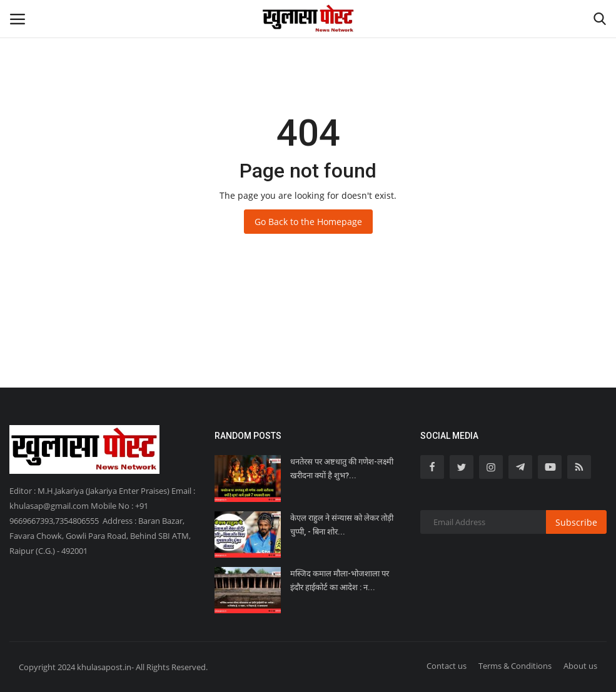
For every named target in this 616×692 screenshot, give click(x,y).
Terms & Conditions (515, 666)
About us (580, 666)
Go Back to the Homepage (308, 222)
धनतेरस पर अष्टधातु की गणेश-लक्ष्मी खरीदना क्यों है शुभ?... (342, 469)
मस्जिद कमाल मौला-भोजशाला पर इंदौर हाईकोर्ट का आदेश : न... (340, 580)
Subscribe (576, 522)
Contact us (447, 666)
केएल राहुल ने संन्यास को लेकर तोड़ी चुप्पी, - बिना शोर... (342, 525)
